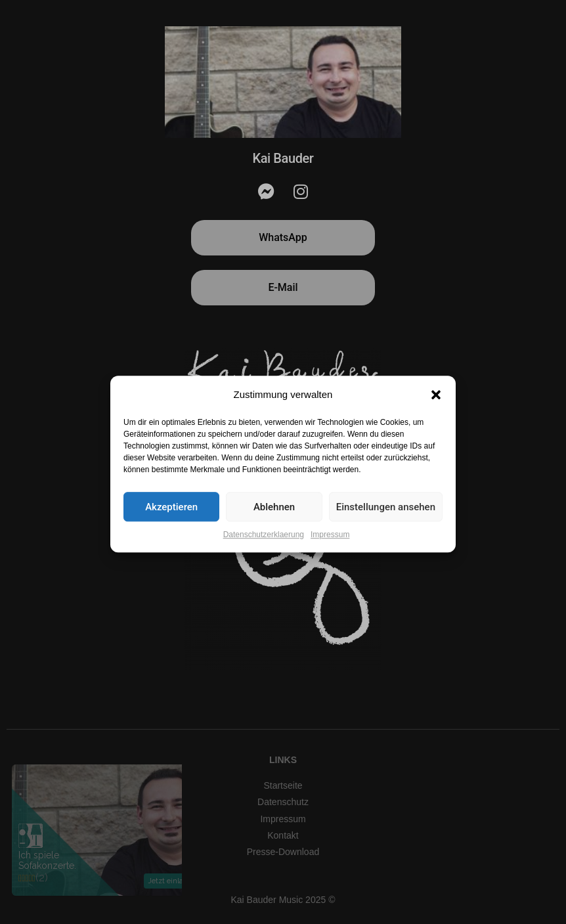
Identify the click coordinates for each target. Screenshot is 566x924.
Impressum (330, 548)
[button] (436, 408)
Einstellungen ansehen (386, 521)
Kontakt (283, 835)
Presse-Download (283, 852)
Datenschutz (283, 802)
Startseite (283, 785)
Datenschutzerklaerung (264, 548)
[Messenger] (266, 191)
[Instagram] (301, 191)
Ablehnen (274, 521)
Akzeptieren (171, 521)
